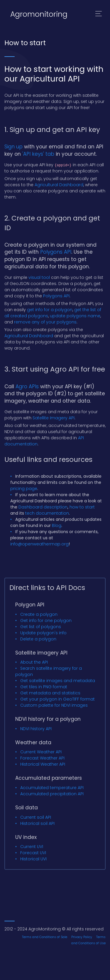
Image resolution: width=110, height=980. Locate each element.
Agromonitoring (39, 14)
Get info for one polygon (46, 620)
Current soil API (36, 817)
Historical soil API (37, 823)
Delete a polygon (38, 639)
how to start (82, 507)
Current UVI (32, 847)
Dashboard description (43, 507)
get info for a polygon (50, 310)
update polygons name (75, 316)
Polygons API (56, 252)
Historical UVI (33, 859)
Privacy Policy (82, 937)
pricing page (24, 489)
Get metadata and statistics (50, 693)
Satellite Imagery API (54, 418)
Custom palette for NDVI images (54, 705)
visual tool (39, 277)
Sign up (13, 147)
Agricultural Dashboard (59, 185)
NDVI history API (36, 729)
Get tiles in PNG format (44, 687)
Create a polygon (39, 614)
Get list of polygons (41, 627)
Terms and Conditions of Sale (45, 937)
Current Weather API (41, 752)
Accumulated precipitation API (52, 794)
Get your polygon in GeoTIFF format (57, 699)
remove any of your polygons (45, 322)
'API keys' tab (38, 154)
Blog (57, 525)
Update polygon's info (43, 633)
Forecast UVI (33, 853)
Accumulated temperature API (52, 788)
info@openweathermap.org (39, 544)
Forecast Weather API (42, 758)
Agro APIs (27, 386)
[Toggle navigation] (99, 14)
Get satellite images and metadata (58, 681)
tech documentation (47, 513)
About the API (34, 662)
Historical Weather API (43, 764)
